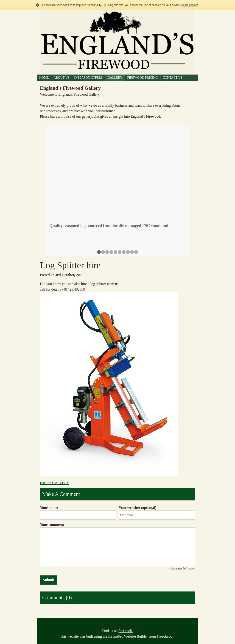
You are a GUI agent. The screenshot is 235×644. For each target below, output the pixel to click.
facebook (126, 631)
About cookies (190, 5)
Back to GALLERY (55, 483)
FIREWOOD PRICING (142, 78)
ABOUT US (61, 78)
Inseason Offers (89, 78)
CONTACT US (173, 78)
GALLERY (115, 78)
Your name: (49, 508)
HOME (44, 78)
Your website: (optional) (137, 508)
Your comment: (52, 525)
